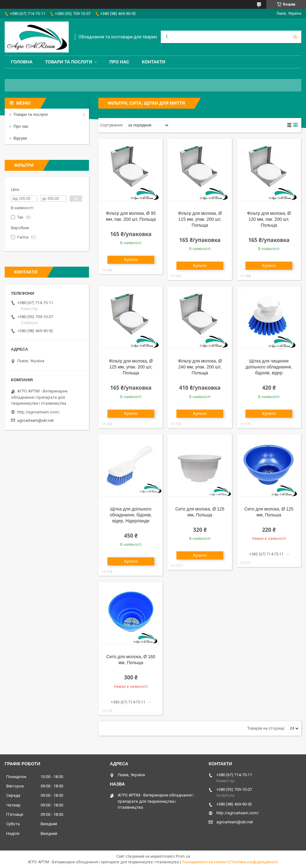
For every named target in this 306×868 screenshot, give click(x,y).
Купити (131, 260)
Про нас (119, 62)
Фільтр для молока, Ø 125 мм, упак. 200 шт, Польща (131, 367)
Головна (22, 62)
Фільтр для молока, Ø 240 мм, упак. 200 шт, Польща (200, 367)
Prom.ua (183, 856)
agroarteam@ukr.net (35, 420)
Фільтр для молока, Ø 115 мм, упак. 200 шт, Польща (200, 219)
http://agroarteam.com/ (38, 412)
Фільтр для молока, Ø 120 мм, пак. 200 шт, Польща (269, 219)
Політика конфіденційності (254, 862)
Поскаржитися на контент (205, 862)
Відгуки (20, 138)
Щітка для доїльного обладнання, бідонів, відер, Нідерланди (131, 515)
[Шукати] (295, 37)
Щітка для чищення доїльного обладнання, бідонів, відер (269, 367)
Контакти (153, 62)
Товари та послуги (69, 62)
